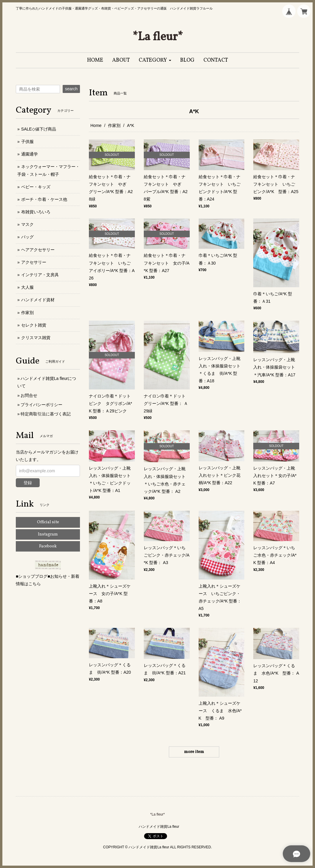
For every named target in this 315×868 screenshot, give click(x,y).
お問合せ (29, 395)
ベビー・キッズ (36, 187)
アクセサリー (34, 262)
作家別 (114, 125)
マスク (27, 224)
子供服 (27, 142)
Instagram (48, 534)
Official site (48, 522)
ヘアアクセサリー (38, 250)
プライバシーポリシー (41, 405)
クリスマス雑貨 (36, 338)
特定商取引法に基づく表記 (46, 414)
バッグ (27, 237)
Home (96, 125)
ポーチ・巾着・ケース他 (44, 199)
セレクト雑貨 (34, 325)
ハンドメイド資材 (38, 300)
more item (194, 752)
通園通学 (30, 154)
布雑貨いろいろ (36, 212)
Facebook (48, 546)
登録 (28, 483)
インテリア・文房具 (40, 275)
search (71, 89)
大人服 (27, 287)
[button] (155, 60)
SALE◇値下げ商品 (39, 129)
